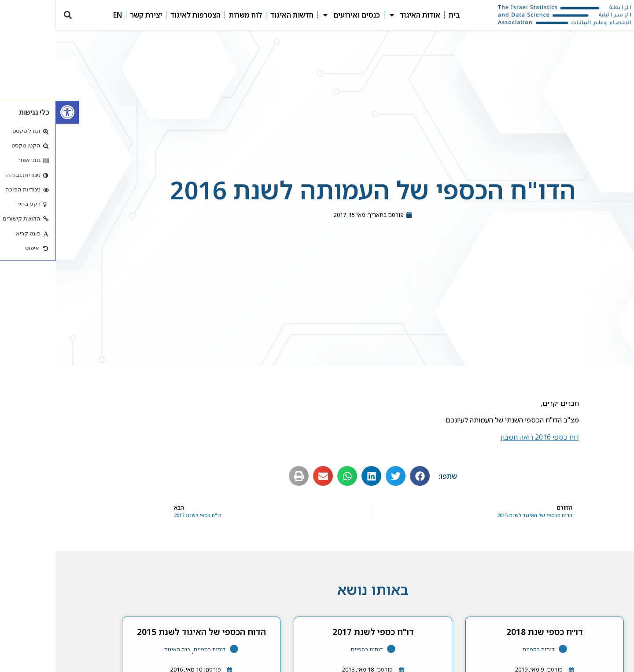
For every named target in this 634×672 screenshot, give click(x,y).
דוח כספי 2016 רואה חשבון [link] (484, 437)
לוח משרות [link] (190, 15)
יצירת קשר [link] (90, 15)
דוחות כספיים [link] (483, 649)
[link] (11, 112)
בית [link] (398, 15)
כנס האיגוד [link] (121, 649)
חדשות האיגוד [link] (236, 15)
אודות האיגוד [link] (358, 15)
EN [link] (62, 15)
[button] (12, 15)
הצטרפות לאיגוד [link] (140, 15)
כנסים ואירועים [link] (295, 15)
